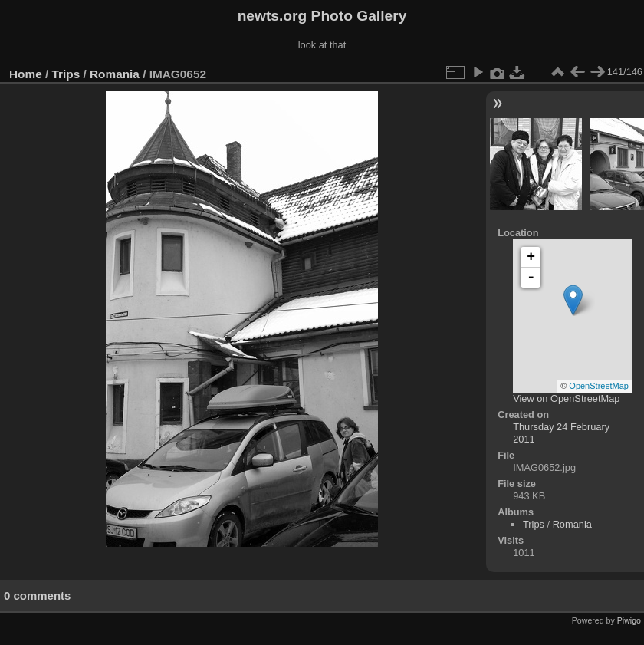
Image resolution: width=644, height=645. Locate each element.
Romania (115, 74)
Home (26, 74)
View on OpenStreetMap (566, 398)
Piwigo (629, 620)
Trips (66, 74)
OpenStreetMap (599, 386)
